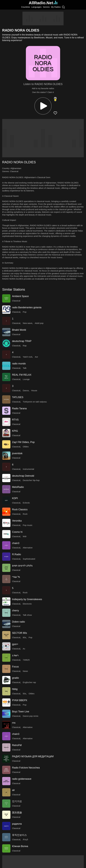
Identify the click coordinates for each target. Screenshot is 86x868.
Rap (25, 346)
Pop (25, 312)
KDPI (15, 498)
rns (14, 723)
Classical (14, 171)
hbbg (15, 689)
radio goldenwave (22, 779)
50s (24, 694)
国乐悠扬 (17, 813)
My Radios (56, 7)
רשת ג (15, 655)
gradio (15, 678)
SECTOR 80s (20, 633)
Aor (36, 357)
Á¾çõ (25, 839)
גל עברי (16, 577)
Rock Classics (20, 509)
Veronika (17, 521)
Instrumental (28, 469)
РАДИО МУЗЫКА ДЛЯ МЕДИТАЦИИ (33, 756)
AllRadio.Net (43, 3)
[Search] (63, 7)
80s (24, 637)
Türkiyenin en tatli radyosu (35, 402)
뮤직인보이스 (19, 835)
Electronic (27, 604)
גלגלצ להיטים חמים (22, 566)
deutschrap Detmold (23, 476)
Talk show (27, 615)
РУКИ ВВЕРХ (20, 700)
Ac (24, 649)
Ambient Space (20, 296)
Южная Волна (20, 846)
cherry (15, 611)
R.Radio (17, 554)
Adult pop (39, 323)
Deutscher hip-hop (31, 480)
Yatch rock (28, 357)
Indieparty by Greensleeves (27, 599)
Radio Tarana (19, 408)
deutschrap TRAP (22, 341)
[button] (43, 106)
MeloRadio (18, 487)
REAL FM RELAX (22, 375)
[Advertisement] (43, 18)
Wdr (25, 536)
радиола (17, 824)
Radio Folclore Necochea (26, 768)
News (25, 671)
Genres (46, 7)
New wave (27, 323)
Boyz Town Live (21, 712)
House (34, 390)
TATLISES (18, 397)
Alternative (28, 548)
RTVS (15, 420)
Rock (25, 514)
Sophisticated (29, 559)
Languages (36, 7)
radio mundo (19, 364)
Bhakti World (19, 330)
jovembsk (17, 453)
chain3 (16, 543)
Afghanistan (16, 168)
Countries (26, 7)
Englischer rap (29, 682)
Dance (26, 390)
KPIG (15, 431)
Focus (15, 667)
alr (13, 790)
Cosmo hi (17, 532)
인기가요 (17, 801)
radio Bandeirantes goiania (27, 307)
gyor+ (15, 644)
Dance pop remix (30, 716)
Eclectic (26, 503)
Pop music (28, 525)
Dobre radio (18, 622)
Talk (25, 368)
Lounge (26, 379)
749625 (26, 660)
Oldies (26, 447)
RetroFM (17, 745)
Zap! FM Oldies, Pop (23, 442)
